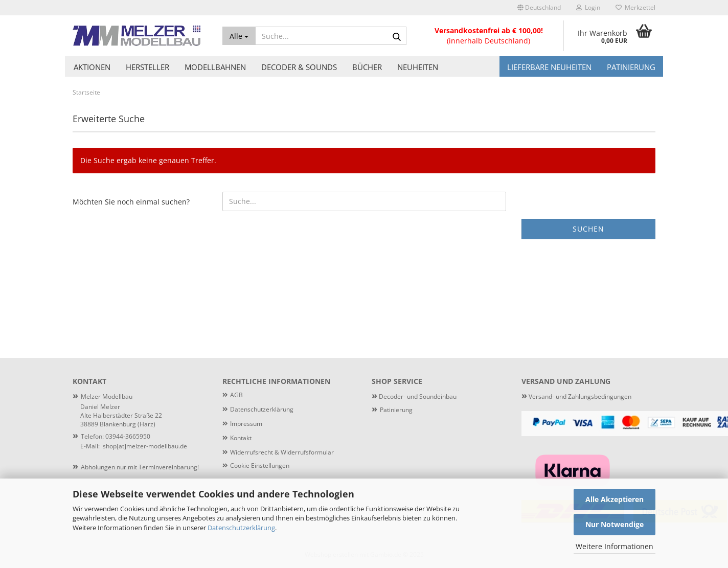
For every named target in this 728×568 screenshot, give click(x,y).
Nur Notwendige (615, 524)
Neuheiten (418, 67)
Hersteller (147, 67)
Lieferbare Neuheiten (549, 67)
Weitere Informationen (615, 546)
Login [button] (588, 7)
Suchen (588, 229)
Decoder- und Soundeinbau (417, 396)
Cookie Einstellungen (260, 465)
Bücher (367, 67)
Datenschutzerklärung (241, 528)
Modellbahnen (215, 67)
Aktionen (92, 67)
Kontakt (241, 438)
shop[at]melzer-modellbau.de (145, 446)
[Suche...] (239, 36)
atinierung (398, 410)
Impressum (246, 424)
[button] (539, 8)
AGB (236, 395)
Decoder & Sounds (299, 67)
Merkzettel (635, 7)
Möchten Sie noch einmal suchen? (131, 202)
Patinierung (631, 67)
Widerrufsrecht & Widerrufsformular (282, 452)
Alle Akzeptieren (615, 499)
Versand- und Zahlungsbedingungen (576, 396)
